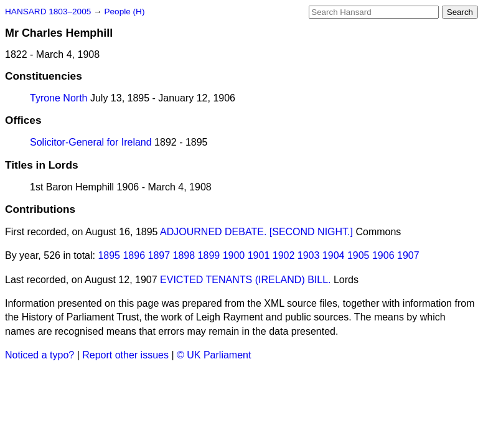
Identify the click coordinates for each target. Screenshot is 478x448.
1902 (284, 255)
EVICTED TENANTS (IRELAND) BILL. (245, 280)
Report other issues (125, 355)
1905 (358, 255)
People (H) (124, 12)
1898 (184, 255)
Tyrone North (59, 98)
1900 (234, 255)
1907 (408, 255)
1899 (209, 255)
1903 (309, 255)
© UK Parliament (214, 355)
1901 (259, 255)
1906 (383, 255)
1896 (134, 255)
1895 (109, 255)
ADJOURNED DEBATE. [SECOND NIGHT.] (256, 232)
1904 (334, 255)
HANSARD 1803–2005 (48, 12)
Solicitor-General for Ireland (91, 142)
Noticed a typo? (40, 355)
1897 (159, 255)
